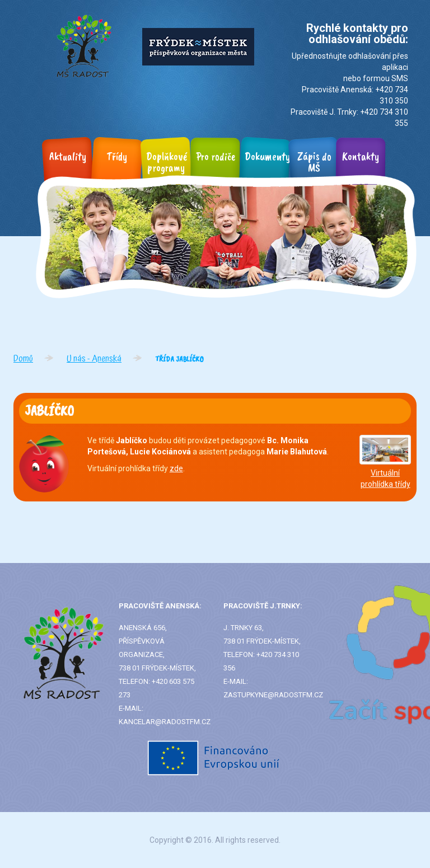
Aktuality (68, 156)
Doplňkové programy (167, 162)
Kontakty (361, 156)
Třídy (117, 156)
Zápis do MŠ (314, 162)
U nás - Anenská (94, 359)
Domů (23, 359)
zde (176, 468)
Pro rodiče (216, 156)
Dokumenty (268, 156)
